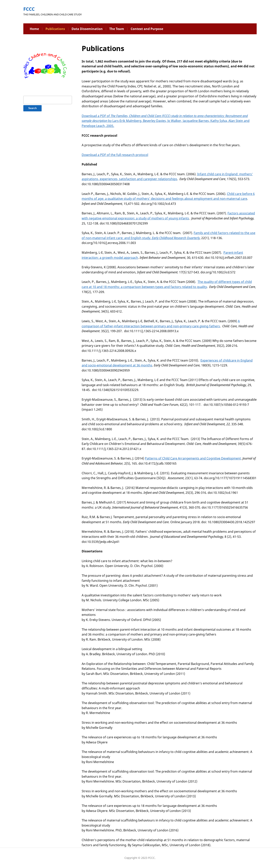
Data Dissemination (87, 29)
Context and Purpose (147, 29)
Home (34, 29)
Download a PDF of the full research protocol (115, 155)
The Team (117, 29)
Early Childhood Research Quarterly (176, 238)
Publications (55, 29)
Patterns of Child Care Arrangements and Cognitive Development (193, 458)
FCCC (29, 9)
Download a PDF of (96, 116)
